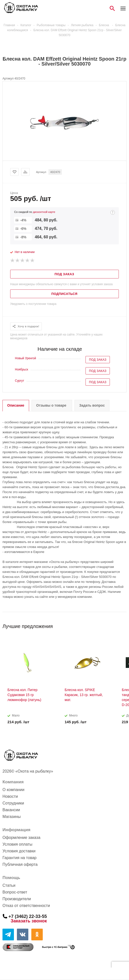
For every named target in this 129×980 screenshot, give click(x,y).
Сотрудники (13, 803)
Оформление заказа (21, 838)
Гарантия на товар (20, 858)
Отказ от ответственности (26, 906)
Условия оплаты (17, 844)
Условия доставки (19, 851)
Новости (10, 796)
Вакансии (11, 810)
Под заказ (98, 360)
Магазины (12, 817)
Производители (17, 899)
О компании (13, 790)
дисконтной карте (44, 212)
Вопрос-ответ (15, 892)
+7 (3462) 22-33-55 (28, 916)
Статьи (9, 885)
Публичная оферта (20, 864)
